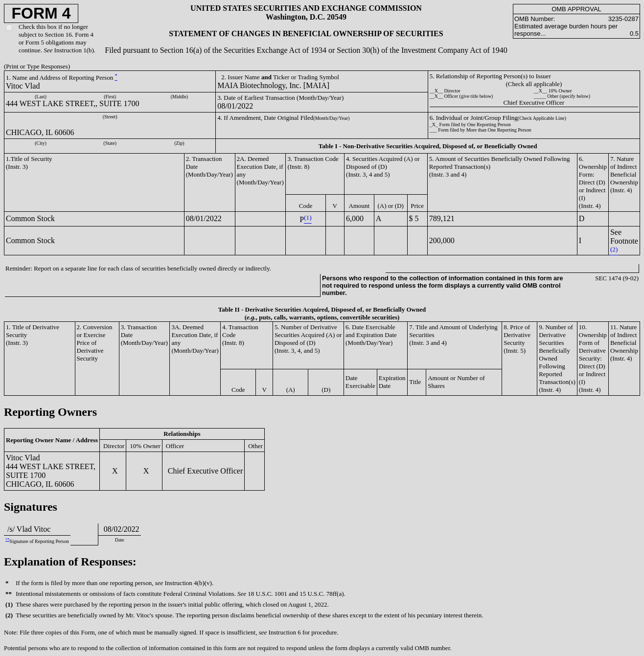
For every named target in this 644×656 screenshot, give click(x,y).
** (7, 539)
